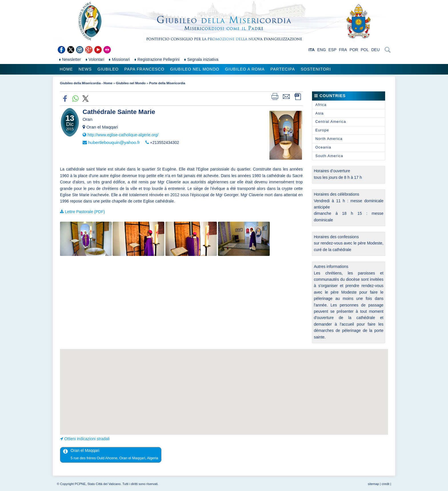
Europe (322, 130)
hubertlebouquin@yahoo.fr (114, 142)
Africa (321, 105)
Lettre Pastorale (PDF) (85, 212)
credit (386, 484)
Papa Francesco (144, 69)
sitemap (373, 484)
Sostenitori (316, 69)
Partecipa (283, 69)
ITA (312, 50)
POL (365, 50)
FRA (343, 50)
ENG (321, 50)
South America (329, 156)
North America (329, 139)
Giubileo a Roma (245, 69)
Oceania (323, 147)
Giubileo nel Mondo (195, 69)
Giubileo (108, 69)
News (85, 69)
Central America (330, 122)
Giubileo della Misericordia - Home (86, 83)
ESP (333, 50)
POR (354, 50)
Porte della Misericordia (167, 83)
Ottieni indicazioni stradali (87, 439)
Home (66, 69)
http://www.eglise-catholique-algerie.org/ (123, 135)
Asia (319, 113)
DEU (375, 50)
